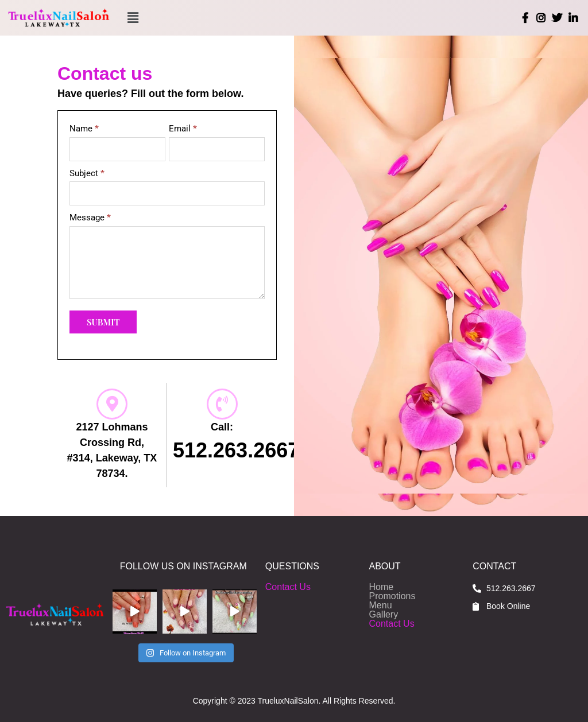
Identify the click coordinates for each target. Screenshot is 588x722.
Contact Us (288, 587)
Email (183, 129)
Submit (103, 322)
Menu (381, 605)
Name (84, 129)
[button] (133, 18)
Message (90, 218)
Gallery (384, 615)
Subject (87, 173)
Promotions (392, 596)
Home (382, 587)
